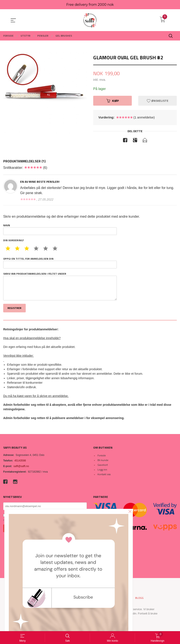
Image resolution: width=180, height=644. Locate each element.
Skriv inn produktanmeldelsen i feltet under (60, 286)
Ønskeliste (158, 101)
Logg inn (102, 470)
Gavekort (103, 465)
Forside (102, 456)
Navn (60, 229)
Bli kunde (103, 461)
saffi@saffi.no (21, 467)
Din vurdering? (13, 241)
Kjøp (113, 101)
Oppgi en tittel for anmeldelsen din (60, 263)
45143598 (20, 461)
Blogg (139, 598)
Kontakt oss (104, 475)
